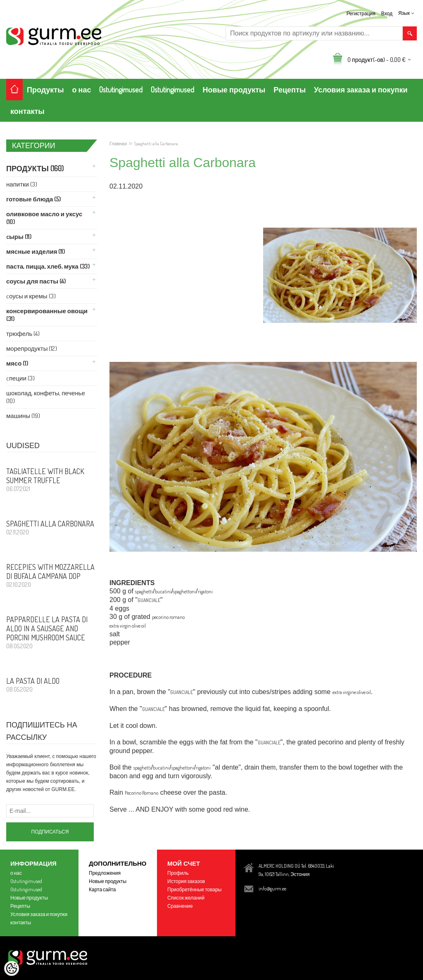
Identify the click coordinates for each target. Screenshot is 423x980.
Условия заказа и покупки (361, 90)
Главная (118, 144)
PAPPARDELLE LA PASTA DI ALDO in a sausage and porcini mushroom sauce (52, 632)
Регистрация (361, 13)
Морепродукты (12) (32, 348)
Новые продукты (234, 90)
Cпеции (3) (20, 378)
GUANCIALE (149, 600)
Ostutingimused (121, 90)
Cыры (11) (19, 237)
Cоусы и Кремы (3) (31, 296)
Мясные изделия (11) (36, 251)
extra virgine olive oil (352, 692)
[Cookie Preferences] (12, 968)
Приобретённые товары (194, 889)
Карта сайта (102, 889)
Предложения (105, 873)
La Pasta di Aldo (52, 685)
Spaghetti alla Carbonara (52, 527)
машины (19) (23, 416)
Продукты (45, 90)
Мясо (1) (17, 363)
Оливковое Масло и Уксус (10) (44, 218)
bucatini (163, 592)
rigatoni (205, 592)
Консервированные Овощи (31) (47, 315)
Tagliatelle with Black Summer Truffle (52, 479)
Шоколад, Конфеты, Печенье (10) (46, 397)
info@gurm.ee (272, 889)
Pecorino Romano (141, 793)
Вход (387, 13)
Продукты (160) (35, 168)
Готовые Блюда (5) (33, 199)
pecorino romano (168, 617)
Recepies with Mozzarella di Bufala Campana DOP (52, 575)
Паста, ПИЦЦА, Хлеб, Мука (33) (48, 266)
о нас (82, 90)
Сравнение (180, 906)
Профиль (178, 873)
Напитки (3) (22, 184)
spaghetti (144, 592)
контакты (27, 111)
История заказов (186, 881)
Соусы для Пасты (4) (36, 281)
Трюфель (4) (23, 334)
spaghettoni (184, 592)
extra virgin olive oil (128, 626)
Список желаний (186, 898)
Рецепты (290, 90)
